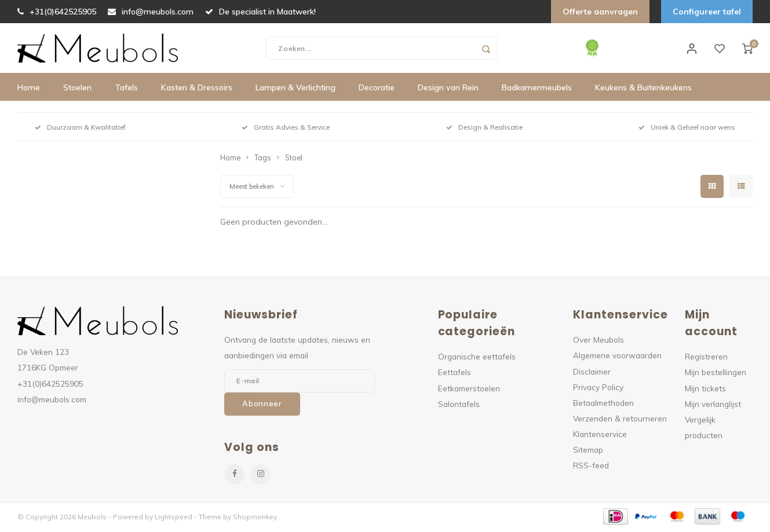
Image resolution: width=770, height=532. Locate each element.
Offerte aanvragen (600, 12)
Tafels (126, 90)
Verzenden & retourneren (620, 421)
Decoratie (377, 90)
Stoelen (77, 90)
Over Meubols (599, 342)
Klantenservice (600, 436)
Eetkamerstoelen (469, 390)
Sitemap (588, 452)
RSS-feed (591, 467)
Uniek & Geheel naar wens (687, 129)
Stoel (294, 160)
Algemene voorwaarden (617, 357)
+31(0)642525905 (57, 12)
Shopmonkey (255, 518)
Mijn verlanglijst (713, 406)
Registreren (706, 359)
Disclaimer (592, 373)
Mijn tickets (705, 390)
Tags (263, 160)
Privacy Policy (598, 389)
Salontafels (459, 406)
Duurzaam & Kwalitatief (80, 129)
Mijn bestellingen (716, 374)
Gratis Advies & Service (286, 129)
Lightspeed (174, 518)
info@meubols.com (151, 12)
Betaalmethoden (603, 405)
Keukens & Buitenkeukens (643, 90)
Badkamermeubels (537, 90)
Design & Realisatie (484, 129)
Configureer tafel (707, 12)
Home (29, 90)
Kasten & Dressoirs (197, 90)
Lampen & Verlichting (295, 90)
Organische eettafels (477, 359)
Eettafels (455, 374)
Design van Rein (448, 90)
